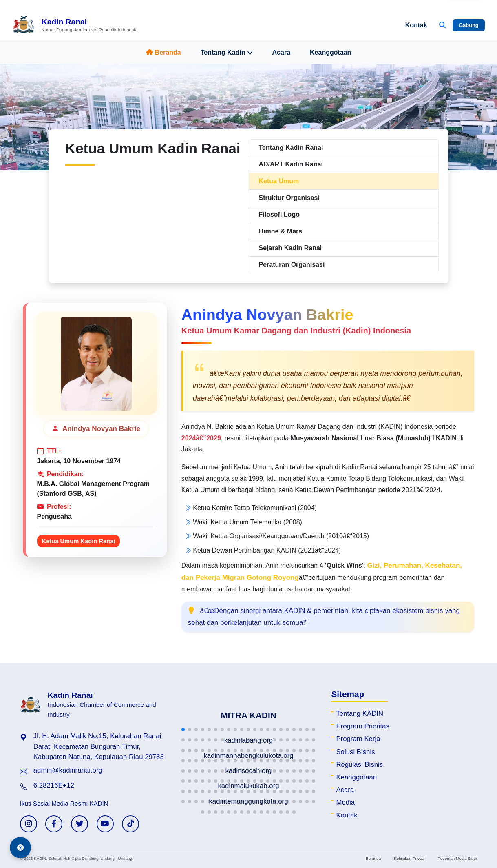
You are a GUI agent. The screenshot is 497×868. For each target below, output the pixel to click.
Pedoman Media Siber (457, 858)
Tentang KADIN (360, 714)
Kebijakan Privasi (409, 858)
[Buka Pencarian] (442, 25)
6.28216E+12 (54, 785)
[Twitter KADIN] (80, 824)
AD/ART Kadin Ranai (291, 164)
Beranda (163, 52)
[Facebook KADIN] (54, 824)
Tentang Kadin (227, 53)
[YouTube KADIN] (105, 824)
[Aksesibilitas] (20, 848)
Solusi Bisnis (355, 752)
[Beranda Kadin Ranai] (75, 25)
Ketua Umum (279, 181)
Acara (281, 52)
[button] (183, 730)
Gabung (468, 25)
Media (345, 803)
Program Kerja (358, 739)
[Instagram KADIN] (29, 824)
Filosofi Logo (279, 214)
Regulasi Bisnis (359, 765)
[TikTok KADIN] (130, 824)
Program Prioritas (363, 726)
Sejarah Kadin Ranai (290, 248)
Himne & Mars (281, 231)
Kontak (416, 25)
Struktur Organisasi (289, 198)
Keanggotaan (330, 52)
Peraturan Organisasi (292, 265)
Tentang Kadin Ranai (291, 148)
